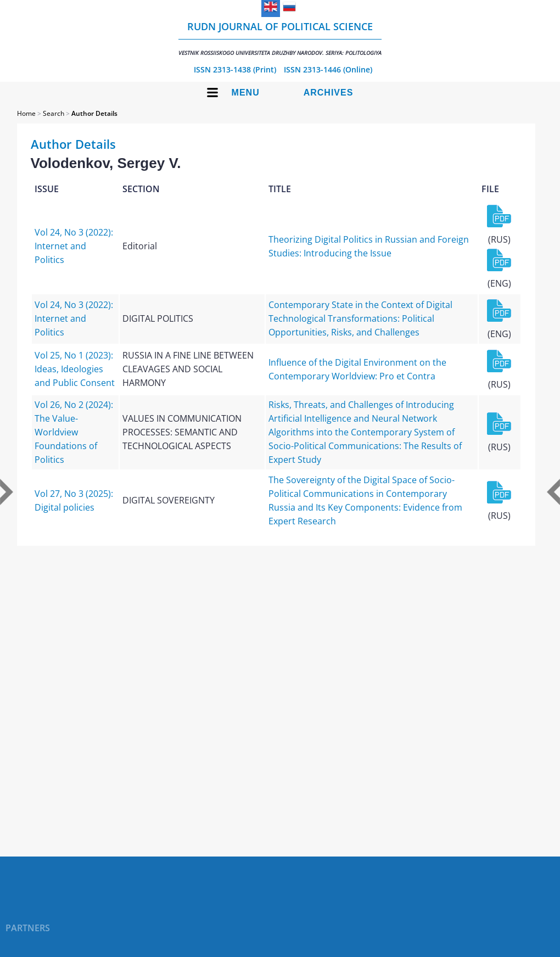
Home (26, 113)
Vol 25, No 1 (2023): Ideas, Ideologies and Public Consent (75, 369)
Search (54, 113)
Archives (329, 93)
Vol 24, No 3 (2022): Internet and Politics (74, 246)
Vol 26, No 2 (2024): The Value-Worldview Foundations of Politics (74, 432)
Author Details (94, 113)
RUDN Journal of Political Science (280, 38)
